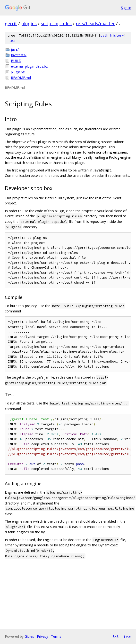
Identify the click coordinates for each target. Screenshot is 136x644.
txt (116, 636)
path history (112, 35)
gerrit (11, 23)
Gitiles (29, 636)
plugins (29, 23)
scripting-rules (56, 23)
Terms (56, 636)
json (127, 636)
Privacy (42, 636)
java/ (15, 49)
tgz (12, 40)
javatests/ (19, 55)
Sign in (126, 8)
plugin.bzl (18, 72)
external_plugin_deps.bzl (30, 66)
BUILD (16, 61)
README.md (21, 78)
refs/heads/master (95, 23)
